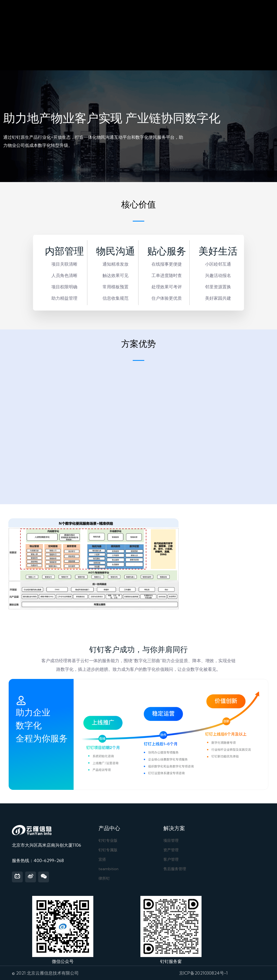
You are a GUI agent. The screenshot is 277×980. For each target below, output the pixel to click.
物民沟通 (116, 251)
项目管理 (171, 840)
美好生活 (218, 251)
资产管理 (171, 850)
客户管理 (171, 859)
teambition (108, 869)
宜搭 (102, 859)
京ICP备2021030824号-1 (203, 973)
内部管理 (64, 251)
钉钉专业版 (108, 840)
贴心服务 (167, 251)
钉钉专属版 (108, 850)
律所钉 (104, 878)
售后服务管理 (175, 869)
